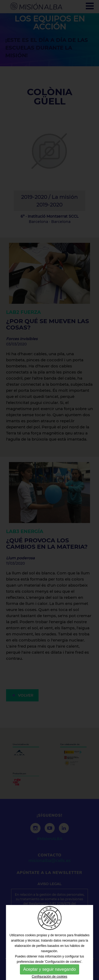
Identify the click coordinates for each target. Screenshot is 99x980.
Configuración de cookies (49, 977)
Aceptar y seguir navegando (49, 969)
